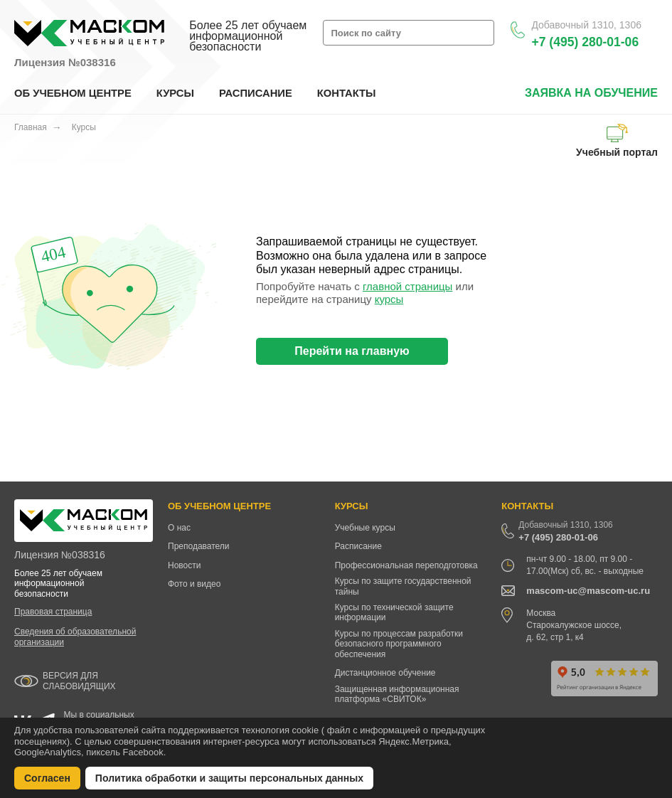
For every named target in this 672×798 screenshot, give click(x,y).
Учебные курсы (365, 528)
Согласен (47, 778)
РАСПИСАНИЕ (256, 93)
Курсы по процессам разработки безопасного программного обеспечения (399, 644)
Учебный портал (617, 141)
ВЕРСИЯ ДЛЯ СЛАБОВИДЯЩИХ (79, 681)
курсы (389, 299)
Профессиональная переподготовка (406, 565)
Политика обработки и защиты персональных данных (229, 778)
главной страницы (407, 286)
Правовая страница (53, 612)
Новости (184, 565)
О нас (179, 528)
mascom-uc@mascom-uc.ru (588, 591)
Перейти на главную (352, 351)
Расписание (358, 546)
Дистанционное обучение (385, 673)
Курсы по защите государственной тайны (403, 586)
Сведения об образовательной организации (75, 637)
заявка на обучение (591, 93)
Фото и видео (194, 584)
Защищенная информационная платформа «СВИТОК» (397, 694)
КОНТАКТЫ (347, 93)
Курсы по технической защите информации (394, 612)
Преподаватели (199, 546)
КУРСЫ (175, 93)
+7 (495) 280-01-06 (585, 42)
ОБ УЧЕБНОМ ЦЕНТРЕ (73, 93)
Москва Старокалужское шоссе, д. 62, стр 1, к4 (574, 625)
